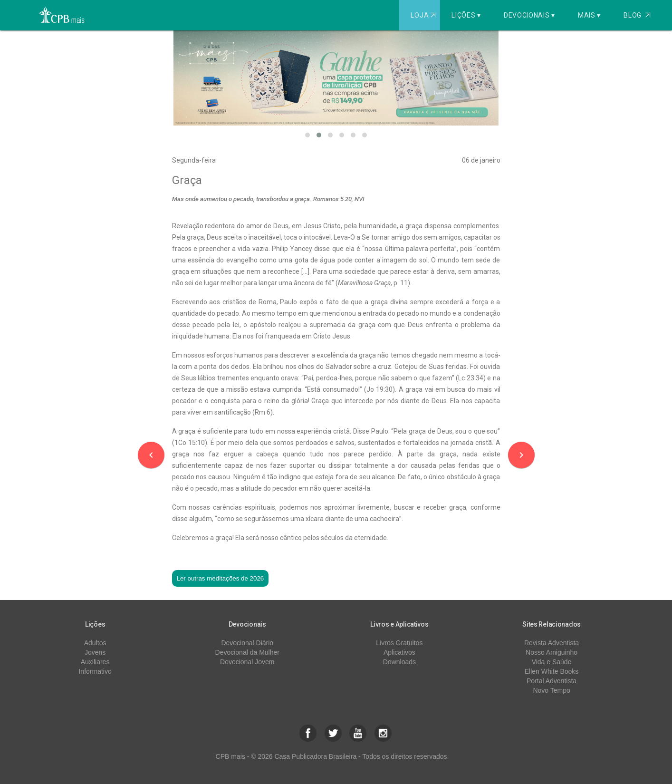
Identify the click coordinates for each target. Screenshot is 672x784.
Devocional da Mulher (247, 652)
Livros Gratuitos (399, 643)
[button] (307, 135)
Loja (424, 15)
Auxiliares (95, 662)
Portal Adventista (552, 681)
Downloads (399, 662)
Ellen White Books (552, 671)
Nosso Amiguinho (552, 652)
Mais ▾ (589, 15)
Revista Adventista (552, 643)
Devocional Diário (247, 643)
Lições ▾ (466, 15)
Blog (637, 15)
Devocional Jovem (247, 662)
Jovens (95, 652)
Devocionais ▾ (529, 15)
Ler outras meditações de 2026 (221, 578)
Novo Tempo (551, 690)
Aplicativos (399, 652)
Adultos (95, 643)
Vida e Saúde (552, 662)
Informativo (95, 671)
